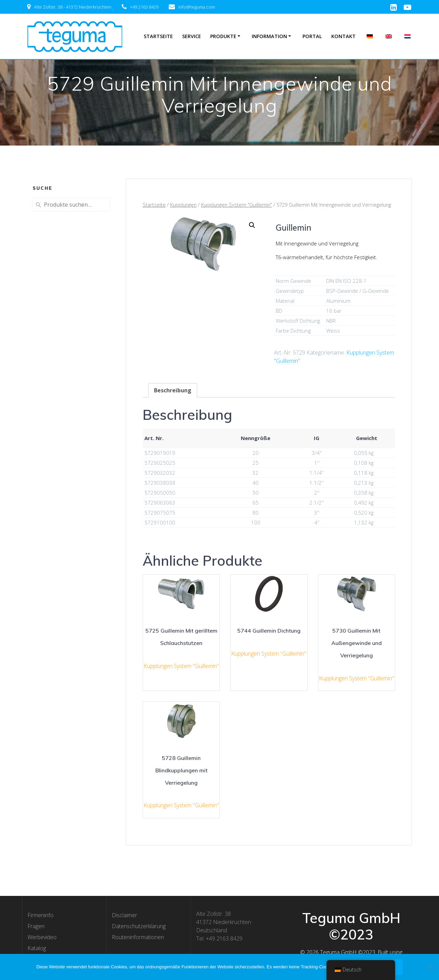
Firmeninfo (40, 915)
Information (269, 36)
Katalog (37, 948)
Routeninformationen (138, 937)
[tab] (173, 390)
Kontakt (343, 36)
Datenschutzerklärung (139, 926)
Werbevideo (42, 937)
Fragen (36, 926)
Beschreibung (173, 390)
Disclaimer (124, 915)
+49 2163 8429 (144, 7)
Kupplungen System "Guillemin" (236, 205)
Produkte (223, 36)
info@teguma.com (197, 7)
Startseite (158, 36)
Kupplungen (183, 205)
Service (192, 36)
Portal (312, 36)
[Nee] (430, 967)
